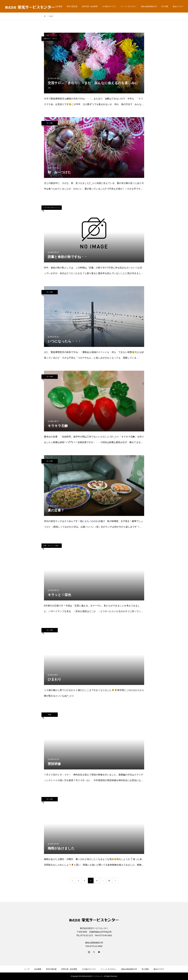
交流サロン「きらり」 (51, 39)
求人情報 (165, 6)
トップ (27, 969)
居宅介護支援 (72, 6)
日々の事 (50, 123)
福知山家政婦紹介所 (149, 6)
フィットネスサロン (129, 6)
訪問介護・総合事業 (90, 6)
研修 (50, 715)
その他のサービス (109, 6)
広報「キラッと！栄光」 (52, 546)
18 (109, 881)
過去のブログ (178, 6)
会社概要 (59, 6)
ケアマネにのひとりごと (52, 208)
